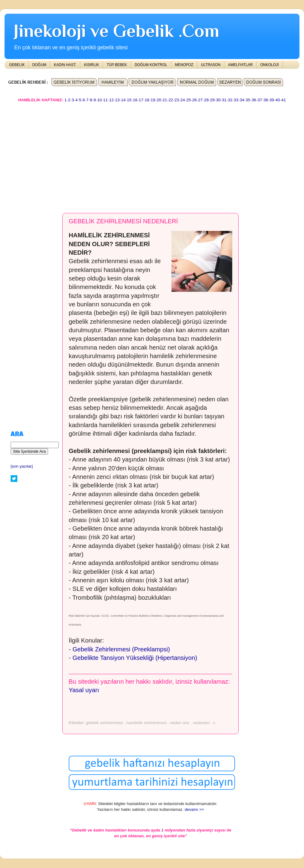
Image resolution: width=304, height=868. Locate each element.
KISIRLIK (91, 65)
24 (183, 100)
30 (218, 100)
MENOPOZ (184, 65)
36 (254, 100)
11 (105, 100)
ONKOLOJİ (269, 65)
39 (272, 100)
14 (123, 100)
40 (278, 100)
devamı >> (194, 809)
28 (206, 100)
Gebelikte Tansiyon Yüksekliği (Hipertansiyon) (135, 658)
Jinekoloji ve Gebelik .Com (116, 31)
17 (141, 100)
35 (248, 100)
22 (171, 100)
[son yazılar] (22, 466)
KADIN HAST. (65, 65)
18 (147, 100)
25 (189, 100)
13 (117, 100)
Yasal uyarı (84, 690)
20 (159, 100)
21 (165, 100)
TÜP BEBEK (117, 65)
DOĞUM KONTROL (151, 65)
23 (177, 100)
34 (242, 100)
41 (283, 100)
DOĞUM (39, 65)
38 (266, 100)
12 (111, 100)
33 (236, 100)
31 (224, 100)
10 (100, 100)
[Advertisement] (78, 155)
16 (135, 100)
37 (260, 100)
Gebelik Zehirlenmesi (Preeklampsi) (121, 649)
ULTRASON (211, 65)
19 (153, 100)
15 (129, 100)
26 (194, 100)
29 (212, 100)
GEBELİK (17, 65)
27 (200, 100)
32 (230, 100)
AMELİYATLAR (240, 65)
